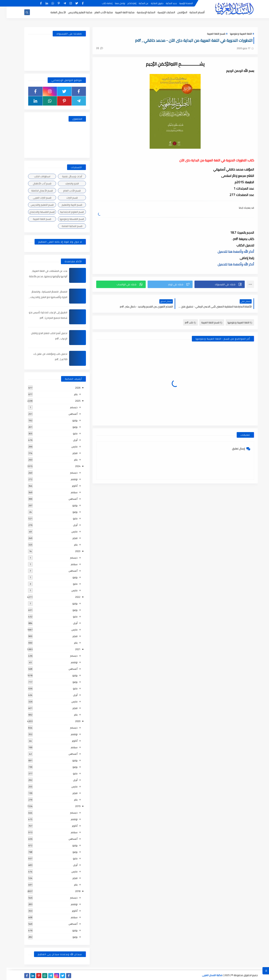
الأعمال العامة (52, 12)
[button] (213, 284)
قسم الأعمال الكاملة (35, 191)
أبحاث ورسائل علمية (65, 176)
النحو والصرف (65, 183)
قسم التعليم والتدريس (36, 205)
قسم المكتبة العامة (65, 226)
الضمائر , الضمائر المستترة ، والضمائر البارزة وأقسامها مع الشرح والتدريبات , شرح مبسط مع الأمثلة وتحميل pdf (42, 297)
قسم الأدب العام (65, 191)
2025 (71, 401)
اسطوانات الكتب (36, 176)
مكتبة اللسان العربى (206, 975)
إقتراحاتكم (125, 3)
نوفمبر (68, 479)
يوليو (68, 420)
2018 (71, 891)
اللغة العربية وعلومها (234, 34)
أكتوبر (68, 486)
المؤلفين (176, 12)
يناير (69, 394)
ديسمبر (67, 407)
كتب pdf (184, 322)
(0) (93, 48)
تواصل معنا (113, 3)
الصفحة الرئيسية (180, 3)
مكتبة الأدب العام (97, 12)
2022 (71, 597)
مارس (68, 446)
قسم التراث (65, 198)
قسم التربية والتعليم (65, 205)
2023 (71, 551)
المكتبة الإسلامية (139, 12)
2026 (71, 388)
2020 (71, 721)
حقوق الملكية (151, 3)
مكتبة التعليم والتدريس (74, 12)
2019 (71, 806)
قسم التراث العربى (36, 198)
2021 (71, 649)
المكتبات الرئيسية (160, 12)
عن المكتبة (137, 3)
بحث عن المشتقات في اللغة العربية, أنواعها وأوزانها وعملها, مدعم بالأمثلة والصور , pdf (42, 276)
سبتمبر (68, 492)
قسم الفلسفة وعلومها (65, 219)
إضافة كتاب (101, 3)
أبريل (69, 440)
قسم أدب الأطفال (36, 183)
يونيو (68, 427)
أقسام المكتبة (190, 12)
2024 (71, 466)
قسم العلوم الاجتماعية (65, 212)
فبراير (68, 453)
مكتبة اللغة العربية (118, 12)
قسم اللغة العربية (210, 34)
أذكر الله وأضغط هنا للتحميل (229, 252)
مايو (69, 433)
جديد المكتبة (165, 3)
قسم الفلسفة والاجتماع (36, 212)
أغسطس (67, 414)
